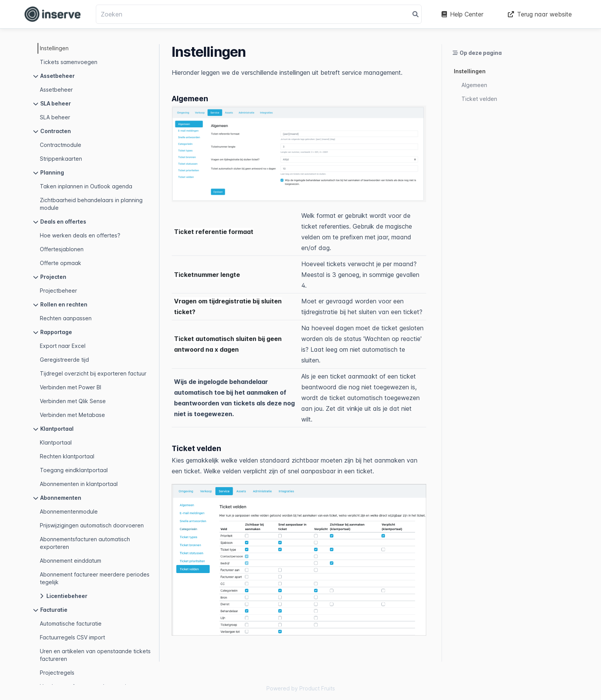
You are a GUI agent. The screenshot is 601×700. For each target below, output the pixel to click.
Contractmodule (61, 145)
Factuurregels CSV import (72, 637)
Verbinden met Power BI (71, 387)
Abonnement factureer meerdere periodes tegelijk (95, 578)
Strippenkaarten (61, 159)
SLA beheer (55, 117)
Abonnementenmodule (69, 511)
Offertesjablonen (62, 249)
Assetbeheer (56, 90)
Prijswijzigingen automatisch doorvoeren (92, 525)
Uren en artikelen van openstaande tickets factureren (95, 655)
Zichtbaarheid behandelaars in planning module (91, 204)
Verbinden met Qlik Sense (73, 401)
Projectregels (57, 673)
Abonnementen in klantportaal (79, 484)
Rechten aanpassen (66, 318)
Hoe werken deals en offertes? (80, 235)
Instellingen (54, 48)
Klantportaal (56, 442)
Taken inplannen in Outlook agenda (86, 186)
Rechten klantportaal (67, 456)
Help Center (462, 14)
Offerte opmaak (61, 263)
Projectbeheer (58, 291)
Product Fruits (317, 688)
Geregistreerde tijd (64, 360)
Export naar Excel (63, 346)
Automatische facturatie (71, 623)
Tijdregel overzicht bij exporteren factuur (93, 373)
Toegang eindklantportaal (74, 470)
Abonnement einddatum (71, 561)
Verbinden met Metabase (72, 415)
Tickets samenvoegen (69, 62)
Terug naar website (540, 14)
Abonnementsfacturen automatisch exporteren (85, 543)
